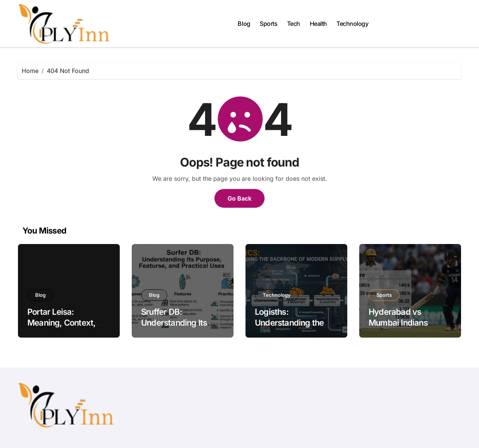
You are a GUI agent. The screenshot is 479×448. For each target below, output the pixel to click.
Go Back (239, 198)
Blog (244, 24)
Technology (352, 24)
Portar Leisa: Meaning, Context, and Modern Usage (63, 322)
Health (318, 24)
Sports (269, 24)
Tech (294, 24)
